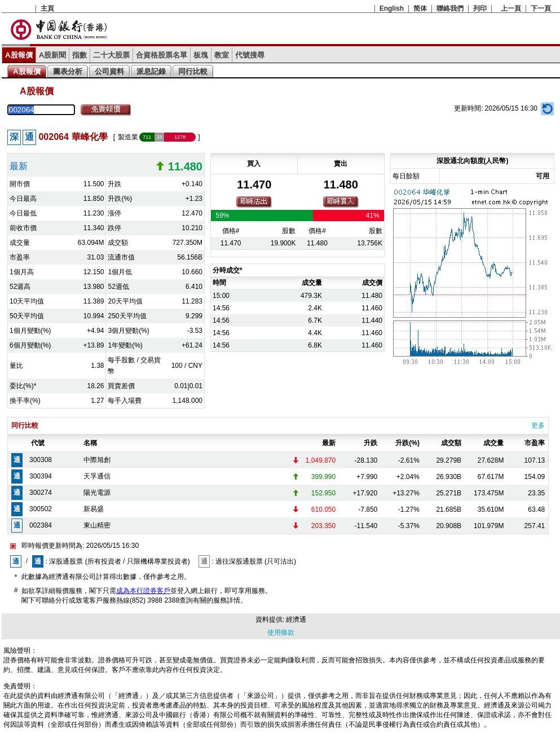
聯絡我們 (450, 8)
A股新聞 (53, 55)
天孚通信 (97, 476)
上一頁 (511, 8)
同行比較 (193, 71)
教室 (222, 55)
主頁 (47, 8)
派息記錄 (151, 71)
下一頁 (541, 8)
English (392, 8)
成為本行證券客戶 (143, 591)
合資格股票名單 (162, 55)
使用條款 (281, 632)
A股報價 (19, 55)
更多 (538, 425)
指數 (80, 55)
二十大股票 (111, 55)
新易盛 (94, 509)
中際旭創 (97, 460)
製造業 (128, 137)
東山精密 (97, 525)
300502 (41, 509)
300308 (41, 460)
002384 (41, 525)
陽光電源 (97, 493)
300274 (41, 493)
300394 (41, 476)
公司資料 (109, 71)
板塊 (201, 55)
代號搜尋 (250, 55)
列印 (480, 8)
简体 (420, 8)
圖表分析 (68, 71)
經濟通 (296, 620)
